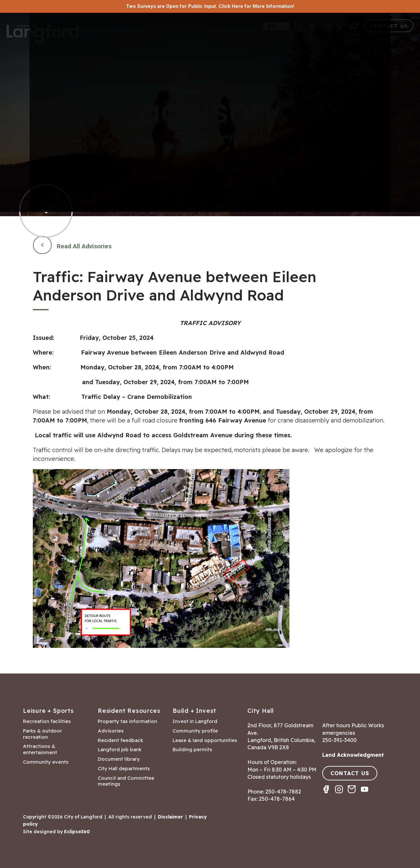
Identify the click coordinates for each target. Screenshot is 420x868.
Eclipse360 (77, 832)
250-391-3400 (339, 740)
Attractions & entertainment (40, 749)
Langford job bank (120, 750)
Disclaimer (170, 817)
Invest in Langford (195, 721)
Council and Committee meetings (126, 781)
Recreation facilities (47, 721)
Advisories (111, 731)
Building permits (192, 750)
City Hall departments (124, 769)
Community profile (195, 731)
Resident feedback (120, 740)
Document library (119, 759)
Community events (46, 762)
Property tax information (127, 721)
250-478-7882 (283, 792)
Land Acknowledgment (353, 755)
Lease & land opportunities (205, 740)
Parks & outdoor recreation (42, 734)
